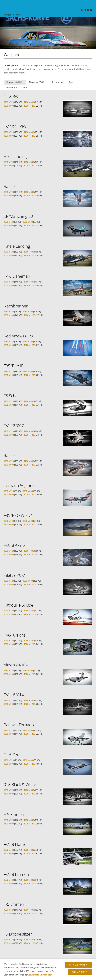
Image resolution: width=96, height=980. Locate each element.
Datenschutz (44, 971)
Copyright (33, 971)
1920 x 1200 (29, 106)
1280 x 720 (9, 102)
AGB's (53, 971)
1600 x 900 (9, 106)
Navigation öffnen (12, 15)
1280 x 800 (29, 102)
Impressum (62, 971)
